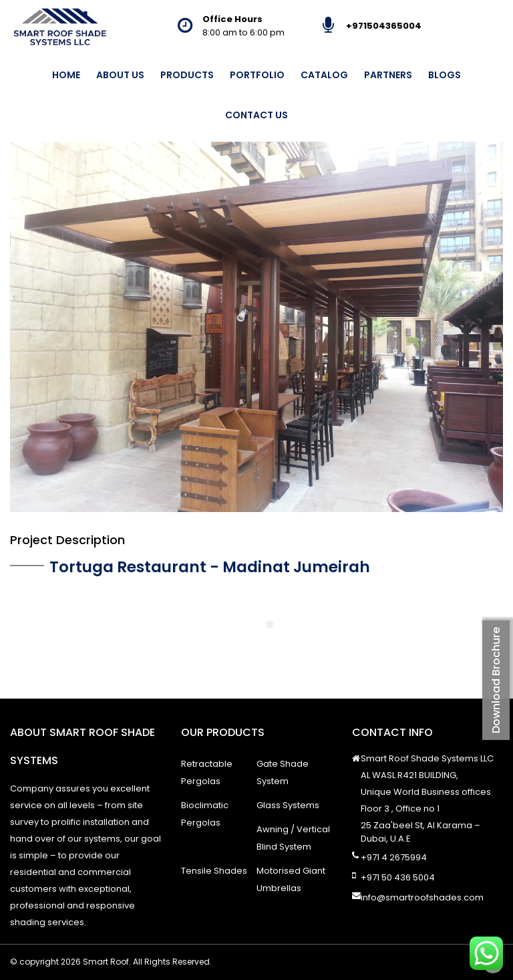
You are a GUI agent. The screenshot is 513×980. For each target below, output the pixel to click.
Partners (388, 75)
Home (66, 75)
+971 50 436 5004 (398, 877)
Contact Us (256, 115)
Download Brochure (496, 680)
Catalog (324, 75)
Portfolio (257, 75)
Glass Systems (288, 805)
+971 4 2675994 (394, 857)
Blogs (445, 75)
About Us (120, 75)
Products (187, 75)
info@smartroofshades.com (422, 897)
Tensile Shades (214, 871)
